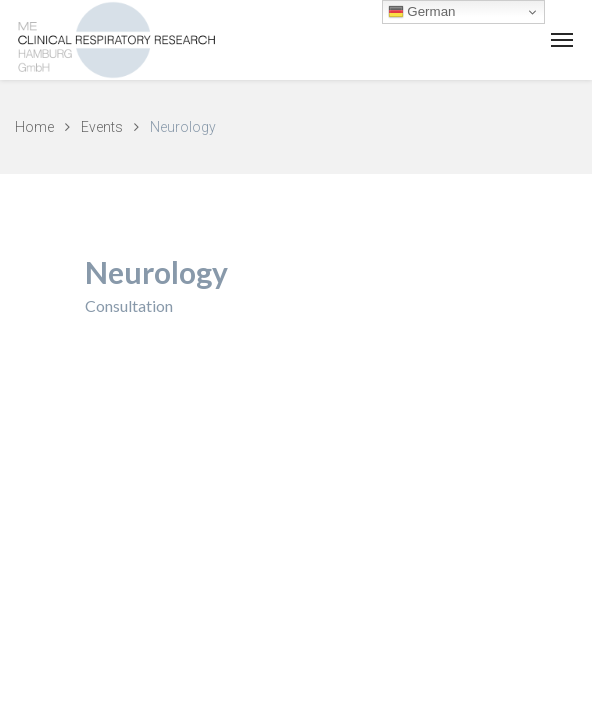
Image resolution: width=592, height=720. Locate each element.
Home (34, 127)
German (422, 12)
